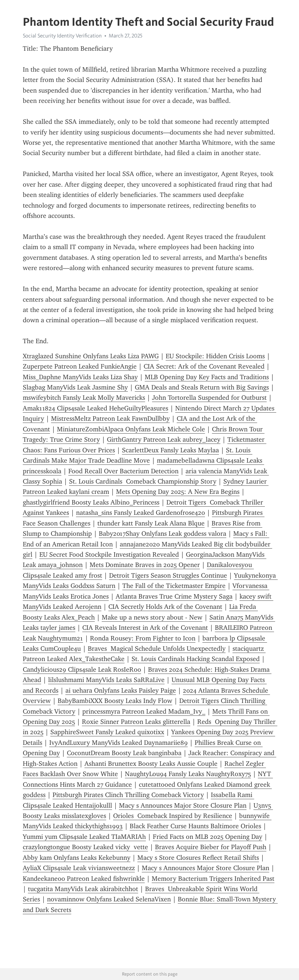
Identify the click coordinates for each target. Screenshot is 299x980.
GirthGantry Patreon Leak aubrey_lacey (164, 439)
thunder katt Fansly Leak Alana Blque (151, 523)
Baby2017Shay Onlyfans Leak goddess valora (163, 534)
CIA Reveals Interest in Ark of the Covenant (145, 628)
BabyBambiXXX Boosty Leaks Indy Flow (115, 701)
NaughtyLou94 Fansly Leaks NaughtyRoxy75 (188, 774)
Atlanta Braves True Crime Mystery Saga (174, 596)
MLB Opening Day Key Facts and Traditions (207, 377)
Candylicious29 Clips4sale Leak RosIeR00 (82, 670)
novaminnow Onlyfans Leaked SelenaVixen (109, 899)
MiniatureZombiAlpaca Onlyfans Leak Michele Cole (131, 429)
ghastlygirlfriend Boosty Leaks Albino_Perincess (91, 502)
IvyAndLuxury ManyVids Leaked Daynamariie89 (118, 743)
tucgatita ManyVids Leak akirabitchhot (83, 889)
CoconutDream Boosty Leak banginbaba (124, 753)
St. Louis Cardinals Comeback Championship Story (143, 481)
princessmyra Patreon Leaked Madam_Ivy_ (144, 711)
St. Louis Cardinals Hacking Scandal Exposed (196, 659)
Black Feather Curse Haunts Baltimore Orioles (195, 826)
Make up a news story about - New (152, 617)
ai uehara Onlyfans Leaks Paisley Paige (121, 690)
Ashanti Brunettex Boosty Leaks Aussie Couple (151, 764)
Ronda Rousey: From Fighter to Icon (143, 638)
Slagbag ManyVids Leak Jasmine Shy (75, 387)
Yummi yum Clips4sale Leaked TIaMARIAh (84, 837)
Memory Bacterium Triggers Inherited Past (213, 879)
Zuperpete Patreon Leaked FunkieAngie (80, 366)
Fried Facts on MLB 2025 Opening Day (208, 837)
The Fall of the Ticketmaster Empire (174, 586)
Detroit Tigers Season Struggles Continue (168, 575)
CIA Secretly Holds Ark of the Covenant (165, 607)
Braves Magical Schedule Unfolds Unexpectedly (157, 649)
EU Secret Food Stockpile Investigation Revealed (109, 554)
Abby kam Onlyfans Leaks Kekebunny (77, 858)
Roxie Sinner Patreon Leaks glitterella (136, 722)
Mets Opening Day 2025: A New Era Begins (178, 492)
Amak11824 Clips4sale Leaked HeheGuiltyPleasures (96, 408)
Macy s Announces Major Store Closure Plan (183, 805)
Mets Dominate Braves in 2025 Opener (145, 565)
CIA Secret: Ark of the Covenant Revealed (204, 366)
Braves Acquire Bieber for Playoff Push (211, 847)
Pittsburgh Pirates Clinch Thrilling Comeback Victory (128, 795)
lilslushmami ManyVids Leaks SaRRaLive (106, 680)
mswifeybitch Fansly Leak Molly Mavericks (84, 398)
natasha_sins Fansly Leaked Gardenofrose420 (141, 513)
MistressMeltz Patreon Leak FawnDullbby (110, 419)
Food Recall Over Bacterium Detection (123, 471)
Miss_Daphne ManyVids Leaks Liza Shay (80, 377)
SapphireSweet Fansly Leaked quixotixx (107, 732)
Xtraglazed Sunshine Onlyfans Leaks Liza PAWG (91, 356)
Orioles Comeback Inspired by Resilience (173, 816)
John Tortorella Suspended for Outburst (209, 398)
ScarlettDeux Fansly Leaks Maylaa (170, 450)
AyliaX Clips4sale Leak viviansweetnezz (79, 868)
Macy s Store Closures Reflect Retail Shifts (198, 858)
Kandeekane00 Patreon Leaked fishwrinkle (84, 879)
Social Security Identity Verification (62, 36)
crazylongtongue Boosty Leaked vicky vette (85, 847)
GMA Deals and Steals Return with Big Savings (202, 387)
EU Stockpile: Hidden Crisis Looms (215, 356)
